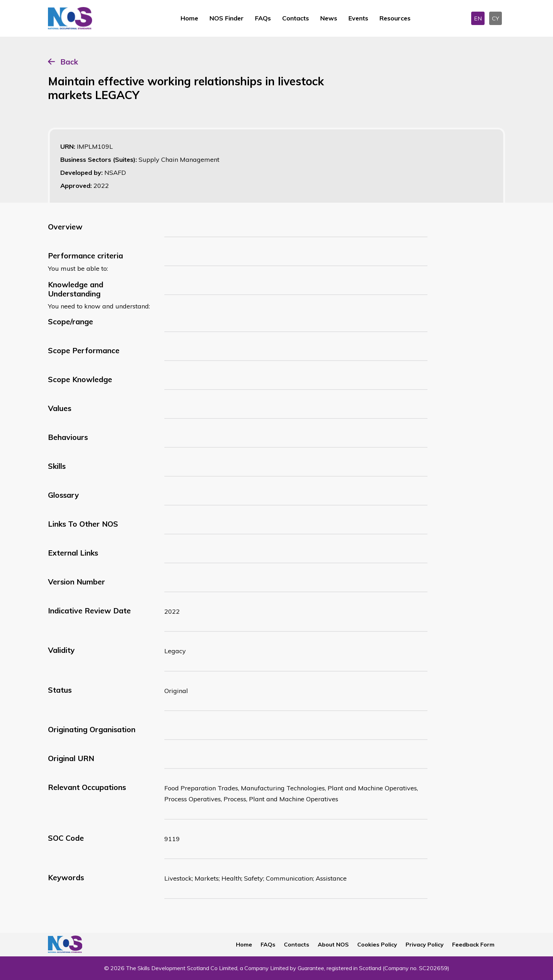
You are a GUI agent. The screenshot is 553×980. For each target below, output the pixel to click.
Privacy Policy (425, 944)
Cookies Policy (377, 944)
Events (358, 18)
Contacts (296, 18)
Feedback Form (473, 944)
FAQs (263, 18)
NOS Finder (227, 18)
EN (478, 18)
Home (189, 18)
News (329, 18)
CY (496, 18)
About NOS (333, 944)
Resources (395, 18)
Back (69, 62)
